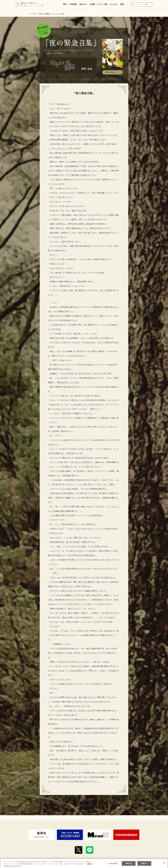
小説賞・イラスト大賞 (98, 4)
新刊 (65, 4)
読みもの (83, 4)
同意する (144, 865)
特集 (122, 4)
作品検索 (73, 4)
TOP (30, 14)
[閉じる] (164, 865)
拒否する (129, 865)
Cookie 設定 (113, 865)
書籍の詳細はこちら (112, 72)
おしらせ (114, 4)
